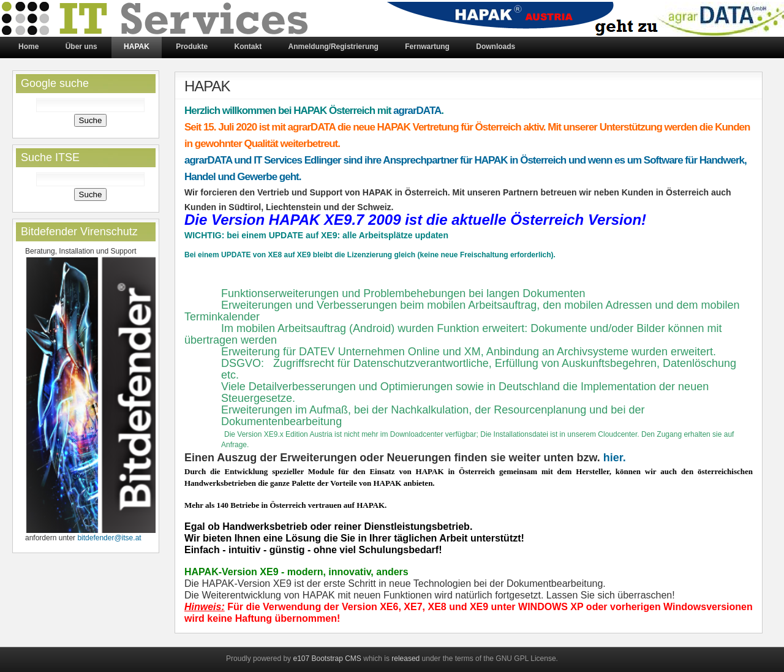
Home (28, 47)
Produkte (192, 47)
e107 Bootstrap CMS (327, 659)
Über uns (81, 47)
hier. (615, 458)
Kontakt (248, 47)
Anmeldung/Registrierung (334, 47)
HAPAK (137, 47)
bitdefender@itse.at (109, 538)
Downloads (496, 47)
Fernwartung (427, 47)
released (405, 659)
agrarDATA (417, 111)
